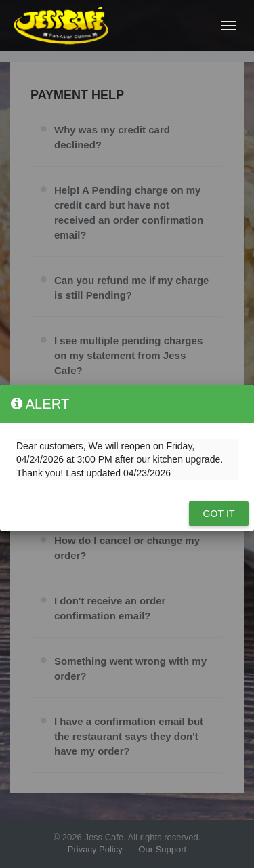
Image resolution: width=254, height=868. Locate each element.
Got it (218, 514)
